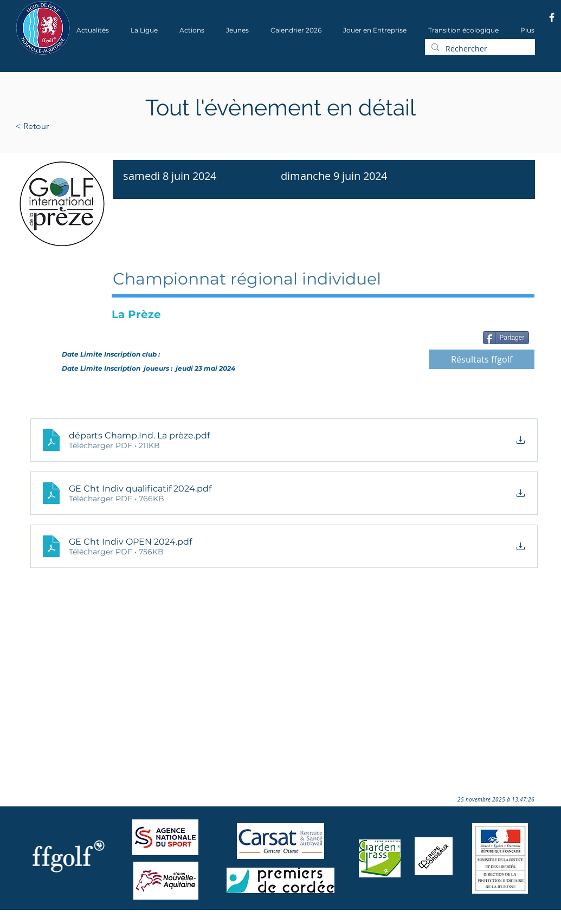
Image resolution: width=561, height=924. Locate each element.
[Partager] (506, 338)
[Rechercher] (479, 49)
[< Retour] (66, 126)
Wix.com (162, 920)
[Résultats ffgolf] (482, 359)
